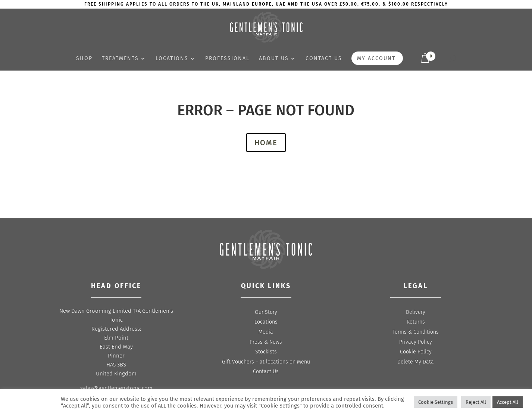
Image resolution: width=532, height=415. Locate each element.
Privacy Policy (416, 342)
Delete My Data (416, 362)
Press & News (266, 342)
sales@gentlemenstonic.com (116, 388)
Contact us (324, 59)
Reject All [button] (476, 402)
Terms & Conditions (416, 332)
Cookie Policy (416, 352)
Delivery (416, 312)
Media (266, 332)
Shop (84, 59)
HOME (266, 143)
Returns (416, 322)
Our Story (266, 312)
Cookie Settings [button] (436, 402)
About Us (274, 59)
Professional (227, 59)
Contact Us (266, 372)
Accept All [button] (508, 402)
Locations (172, 59)
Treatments (120, 59)
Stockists (266, 352)
